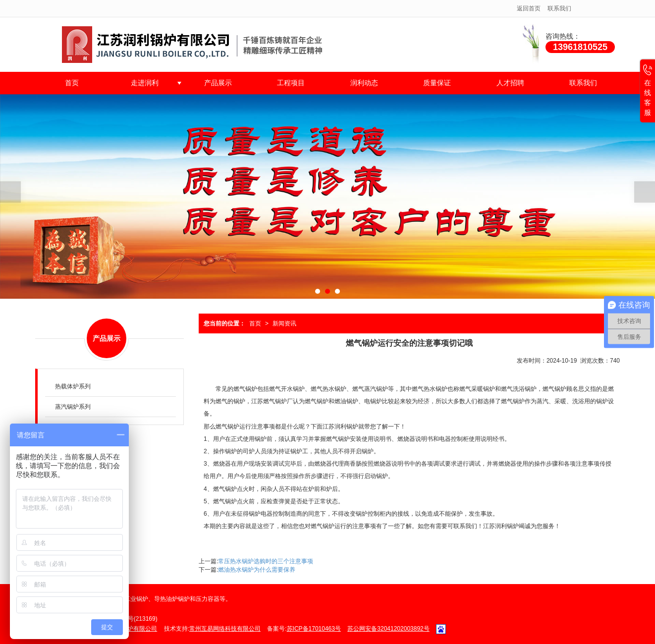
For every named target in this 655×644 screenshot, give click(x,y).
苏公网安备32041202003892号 (388, 629)
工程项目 (291, 83)
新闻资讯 (284, 323)
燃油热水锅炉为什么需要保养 (257, 570)
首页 (72, 83)
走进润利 (145, 83)
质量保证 (437, 83)
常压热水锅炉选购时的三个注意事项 (266, 561)
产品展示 (218, 83)
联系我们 (559, 8)
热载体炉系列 (73, 386)
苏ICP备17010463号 (314, 629)
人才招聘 (510, 83)
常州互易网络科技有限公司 (225, 629)
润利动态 (364, 83)
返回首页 (529, 8)
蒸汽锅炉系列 (73, 407)
